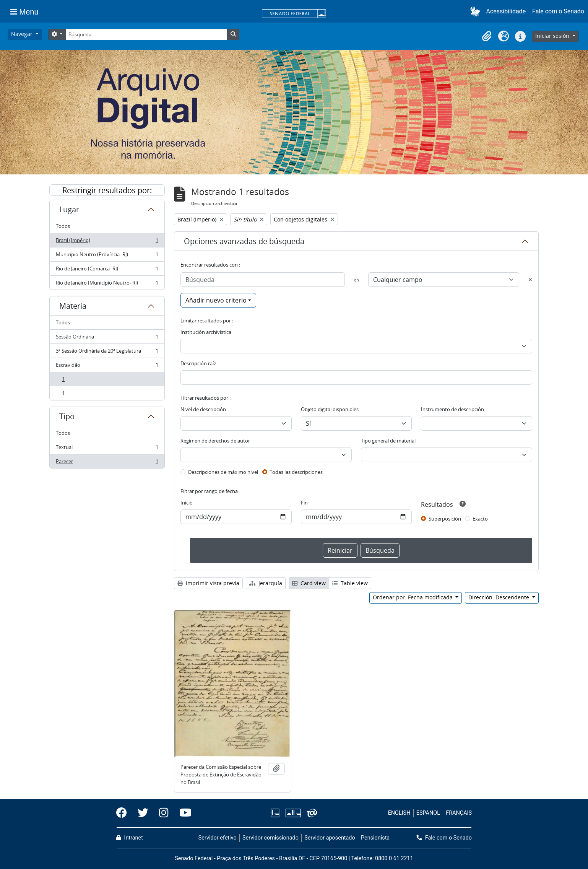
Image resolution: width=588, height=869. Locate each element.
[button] (477, 11)
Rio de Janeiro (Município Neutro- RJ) (107, 284)
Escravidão (107, 367)
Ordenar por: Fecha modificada (413, 597)
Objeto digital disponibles (330, 409)
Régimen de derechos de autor (215, 441)
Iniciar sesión (553, 36)
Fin (304, 503)
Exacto (480, 519)
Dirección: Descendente (499, 597)
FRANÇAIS (459, 813)
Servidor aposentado (330, 838)
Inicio (187, 503)
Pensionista (375, 838)
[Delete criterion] (530, 280)
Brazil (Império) (107, 242)
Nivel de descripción (203, 409)
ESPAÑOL (428, 813)
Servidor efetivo (218, 838)
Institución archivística (206, 332)
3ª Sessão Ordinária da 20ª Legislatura (107, 352)
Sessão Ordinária (107, 338)
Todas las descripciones (296, 472)
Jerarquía (266, 583)
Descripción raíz (198, 363)
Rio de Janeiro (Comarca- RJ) (107, 270)
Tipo (67, 416)
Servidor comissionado (270, 838)
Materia (73, 306)
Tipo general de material (388, 441)
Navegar (23, 34)
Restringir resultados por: (107, 190)
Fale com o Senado (558, 11)
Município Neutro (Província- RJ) (107, 256)
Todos (63, 226)
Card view (309, 583)
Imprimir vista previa (208, 583)
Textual (107, 449)
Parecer (107, 463)
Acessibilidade (506, 11)
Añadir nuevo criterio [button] (216, 300)
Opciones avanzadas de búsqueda (244, 241)
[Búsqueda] (146, 34)
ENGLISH (399, 813)
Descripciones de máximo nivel (223, 472)
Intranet (130, 838)
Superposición (445, 519)
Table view (350, 583)
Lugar (69, 209)
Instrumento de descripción (452, 409)
